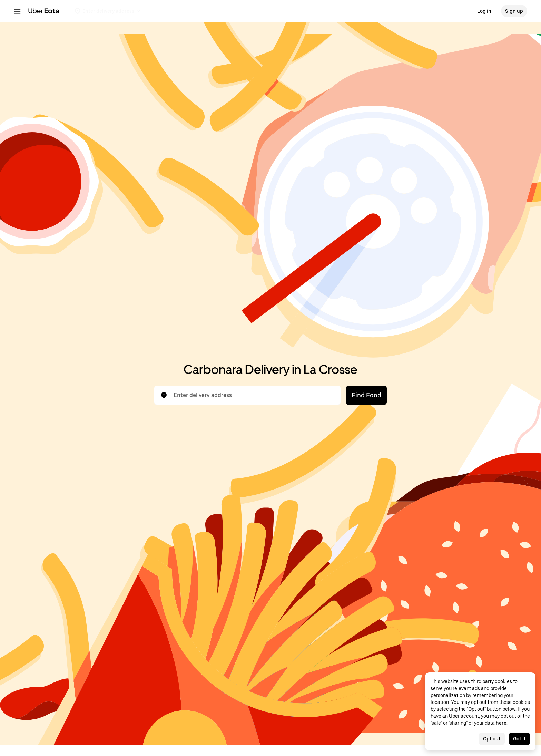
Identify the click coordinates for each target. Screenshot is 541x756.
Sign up (514, 11)
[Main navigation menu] (17, 11)
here (501, 723)
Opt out (492, 739)
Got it (519, 739)
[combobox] (253, 395)
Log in (484, 11)
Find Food (366, 395)
